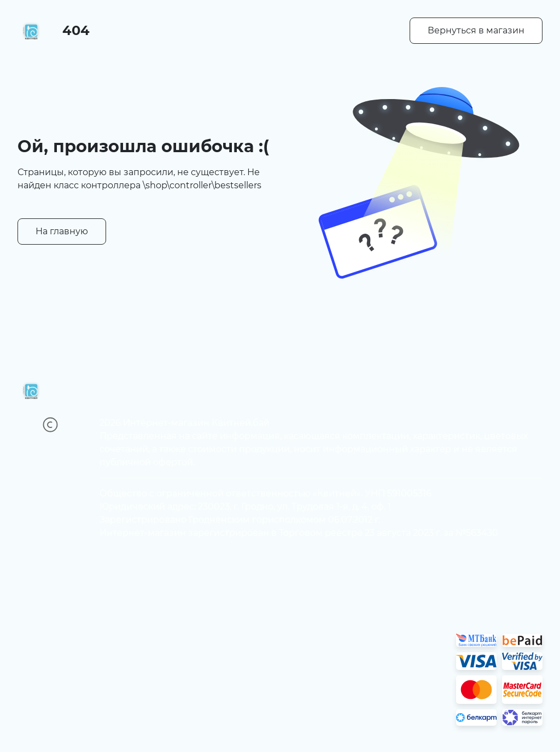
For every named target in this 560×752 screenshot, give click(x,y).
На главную (62, 231)
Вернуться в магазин (476, 30)
